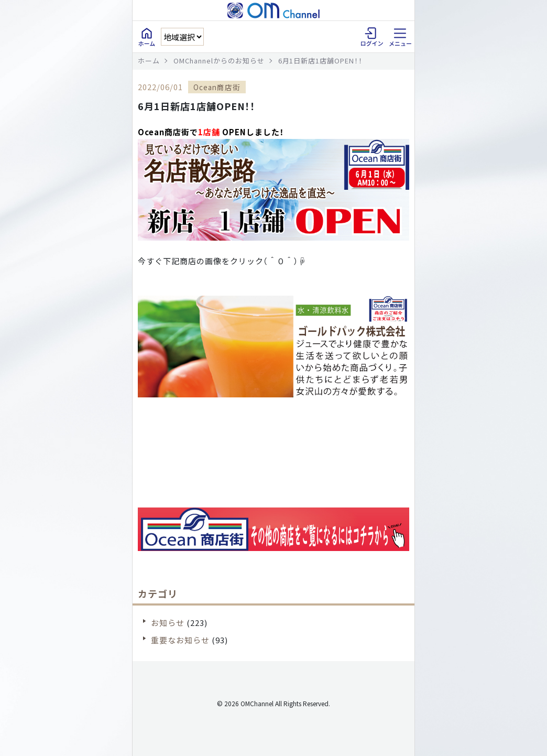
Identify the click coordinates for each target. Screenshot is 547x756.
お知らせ (168, 623)
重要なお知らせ (180, 640)
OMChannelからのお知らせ (219, 61)
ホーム (149, 61)
